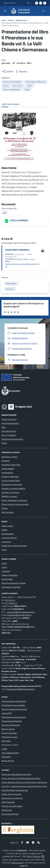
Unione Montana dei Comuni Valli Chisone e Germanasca (25, 782)
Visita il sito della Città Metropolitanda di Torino (21, 778)
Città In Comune (34, 856)
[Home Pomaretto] (24, 11)
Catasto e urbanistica (10, 476)
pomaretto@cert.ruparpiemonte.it (21, 612)
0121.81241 (10, 600)
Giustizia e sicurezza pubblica (13, 488)
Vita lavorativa (8, 512)
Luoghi (4, 567)
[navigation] (5, 11)
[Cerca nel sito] (43, 11)
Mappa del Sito (8, 761)
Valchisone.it (7, 810)
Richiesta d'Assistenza (11, 725)
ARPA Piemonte (8, 802)
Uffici (4, 427)
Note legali (6, 741)
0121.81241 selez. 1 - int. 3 (24, 259)
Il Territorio (6, 571)
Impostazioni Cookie (10, 745)
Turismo (5, 508)
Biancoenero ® (18, 863)
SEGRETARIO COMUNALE (17, 250)
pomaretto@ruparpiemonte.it (19, 615)
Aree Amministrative (10, 423)
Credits (4, 749)
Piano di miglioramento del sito (14, 709)
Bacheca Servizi (8, 729)
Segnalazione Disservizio (12, 721)
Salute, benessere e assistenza (14, 500)
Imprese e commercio (10, 492)
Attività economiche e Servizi (14, 583)
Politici (4, 443)
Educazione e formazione (12, 484)
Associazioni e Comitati (11, 587)
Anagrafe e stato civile (11, 465)
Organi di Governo (9, 419)
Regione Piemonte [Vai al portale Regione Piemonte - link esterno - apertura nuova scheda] (9, 3)
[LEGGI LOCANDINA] (7, 221)
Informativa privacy (10, 737)
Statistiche (6, 757)
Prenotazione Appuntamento (14, 717)
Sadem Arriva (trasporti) (11, 794)
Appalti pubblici (8, 469)
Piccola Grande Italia (10, 814)
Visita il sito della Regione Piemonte (16, 774)
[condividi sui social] (8, 71)
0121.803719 (11, 603)
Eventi (4, 563)
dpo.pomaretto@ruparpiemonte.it (21, 689)
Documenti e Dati (9, 431)
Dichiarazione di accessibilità (13, 705)
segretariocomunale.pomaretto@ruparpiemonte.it (22, 265)
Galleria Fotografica (10, 575)
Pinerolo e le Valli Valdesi (12, 806)
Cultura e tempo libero (11, 480)
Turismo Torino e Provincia (12, 798)
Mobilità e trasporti (9, 496)
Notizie (4, 530)
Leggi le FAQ (7, 713)
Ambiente (6, 461)
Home (4, 20)
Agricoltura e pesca (9, 457)
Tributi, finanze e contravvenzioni (15, 504)
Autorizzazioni (7, 473)
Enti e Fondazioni (9, 435)
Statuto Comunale (9, 733)
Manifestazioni (21, 20)
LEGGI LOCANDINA (19, 220)
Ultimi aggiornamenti (10, 753)
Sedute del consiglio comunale (14, 546)
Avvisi (4, 550)
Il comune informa (9, 538)
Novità (11, 20)
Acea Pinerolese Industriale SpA (15, 790)
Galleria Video (7, 579)
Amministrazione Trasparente (14, 701)
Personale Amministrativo (12, 439)
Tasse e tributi (7, 526)
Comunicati (6, 542)
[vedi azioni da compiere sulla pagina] (21, 71)
